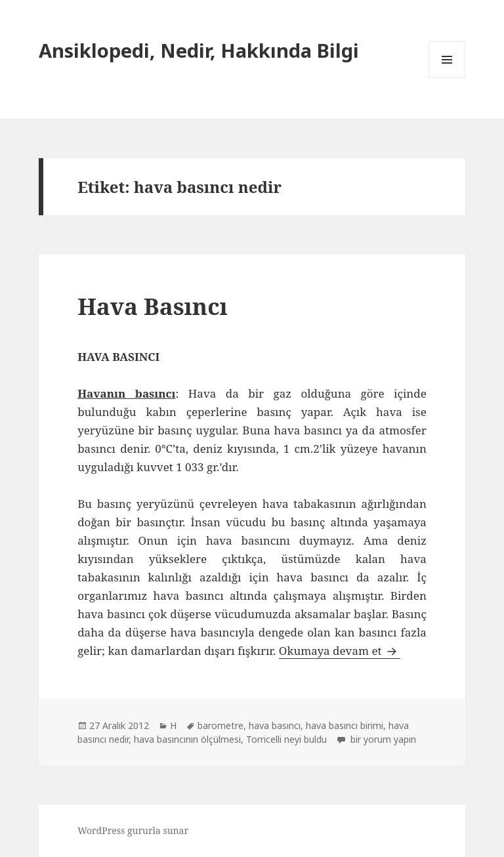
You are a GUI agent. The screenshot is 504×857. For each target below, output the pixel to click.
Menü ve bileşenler (447, 78)
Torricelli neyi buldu (286, 739)
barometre (220, 725)
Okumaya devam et (340, 651)
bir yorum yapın (382, 739)
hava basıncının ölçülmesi (187, 739)
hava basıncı (275, 725)
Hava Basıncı (153, 306)
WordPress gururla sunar (133, 830)
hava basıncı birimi (345, 725)
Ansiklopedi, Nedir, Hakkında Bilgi (199, 50)
